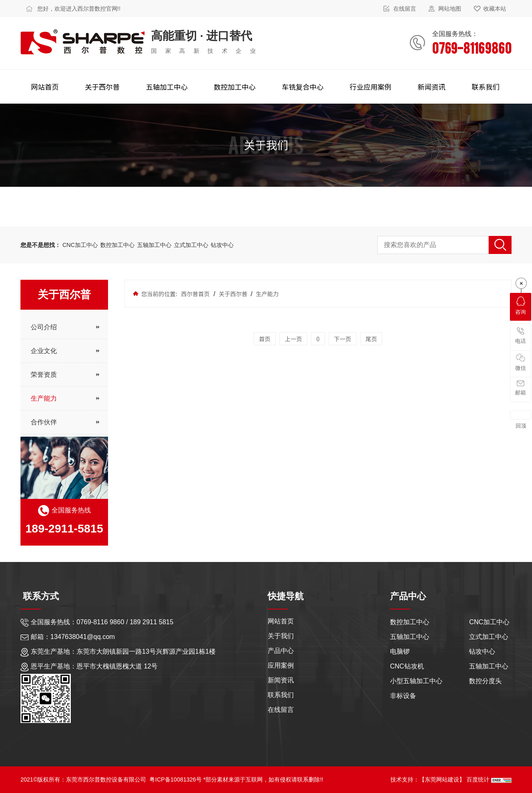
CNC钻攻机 (407, 666)
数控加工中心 (118, 245)
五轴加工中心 (155, 245)
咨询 (521, 306)
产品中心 (281, 649)
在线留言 (405, 9)
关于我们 (281, 635)
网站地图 (450, 9)
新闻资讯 (281, 679)
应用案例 (281, 664)
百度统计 (479, 779)
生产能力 (267, 294)
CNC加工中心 (80, 245)
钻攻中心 (222, 245)
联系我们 (281, 694)
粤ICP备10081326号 (176, 779)
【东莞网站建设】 (442, 779)
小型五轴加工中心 (416, 681)
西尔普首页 (195, 294)
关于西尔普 (233, 294)
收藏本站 (495, 9)
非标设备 (403, 696)
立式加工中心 (191, 245)
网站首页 (281, 620)
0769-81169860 (472, 47)
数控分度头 (485, 681)
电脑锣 (400, 651)
